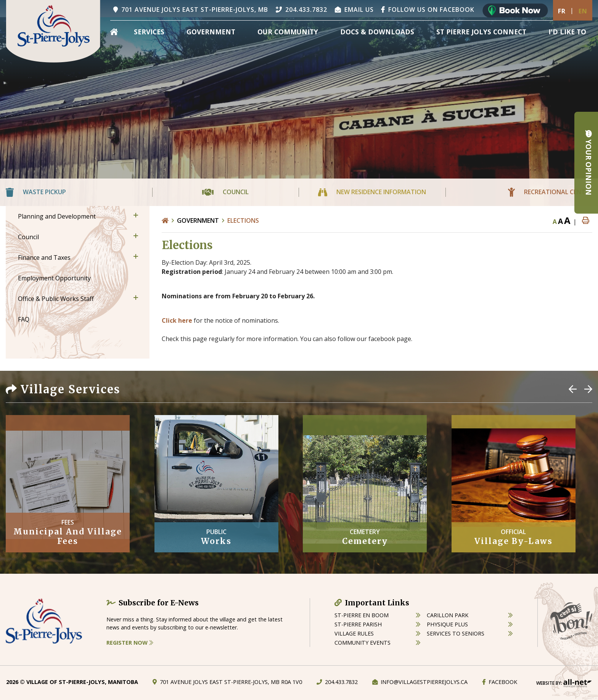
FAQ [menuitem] (24, 319)
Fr (562, 11)
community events (362, 643)
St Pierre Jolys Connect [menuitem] (481, 32)
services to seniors (456, 633)
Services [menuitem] (149, 32)
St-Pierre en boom (362, 615)
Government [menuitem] (211, 32)
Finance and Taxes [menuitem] (44, 257)
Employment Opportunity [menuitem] (54, 278)
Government (198, 220)
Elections (243, 220)
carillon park (448, 615)
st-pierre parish (358, 624)
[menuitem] (114, 32)
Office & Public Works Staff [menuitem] (56, 299)
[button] (136, 215)
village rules (354, 633)
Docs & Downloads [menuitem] (377, 32)
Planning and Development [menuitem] (57, 216)
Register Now (130, 643)
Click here (177, 320)
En (583, 11)
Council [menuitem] (28, 237)
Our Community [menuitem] (288, 32)
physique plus (447, 624)
